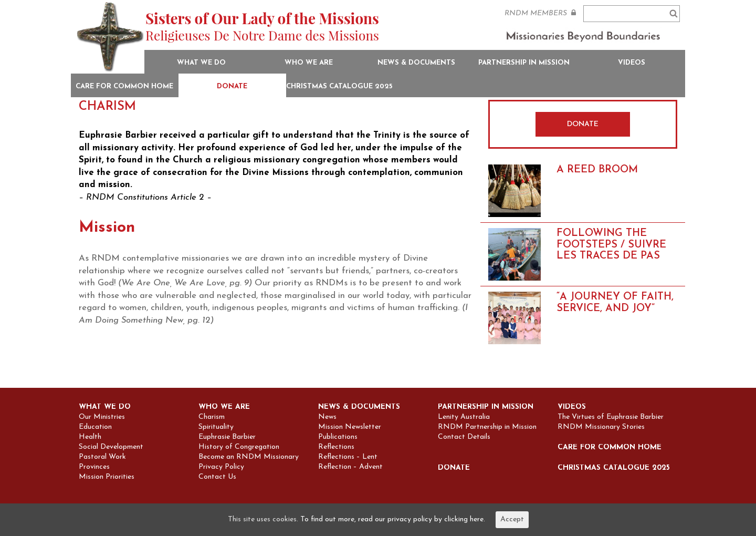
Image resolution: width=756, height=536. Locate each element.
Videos (632, 63)
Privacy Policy (221, 467)
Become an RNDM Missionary (249, 457)
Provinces (94, 467)
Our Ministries (102, 417)
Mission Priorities (107, 477)
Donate (232, 86)
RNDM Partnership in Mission (487, 427)
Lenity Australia (464, 417)
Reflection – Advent (350, 467)
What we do (201, 63)
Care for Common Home (124, 86)
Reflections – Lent (348, 457)
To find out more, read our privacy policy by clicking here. (393, 519)
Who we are (309, 63)
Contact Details (464, 437)
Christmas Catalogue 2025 (339, 86)
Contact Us (217, 477)
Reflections (336, 447)
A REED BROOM (597, 170)
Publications (338, 437)
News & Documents (416, 63)
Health (90, 437)
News (327, 417)
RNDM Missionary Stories (601, 427)
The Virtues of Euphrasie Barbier (611, 417)
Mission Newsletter (350, 427)
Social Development (111, 447)
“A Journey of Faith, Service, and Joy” (615, 303)
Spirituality (216, 427)
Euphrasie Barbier (227, 437)
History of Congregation (239, 447)
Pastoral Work (102, 457)
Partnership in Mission (524, 63)
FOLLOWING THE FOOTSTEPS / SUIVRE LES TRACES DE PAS (611, 245)
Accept (512, 519)
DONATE (583, 124)
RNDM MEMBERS (540, 13)
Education (95, 427)
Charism (212, 417)
